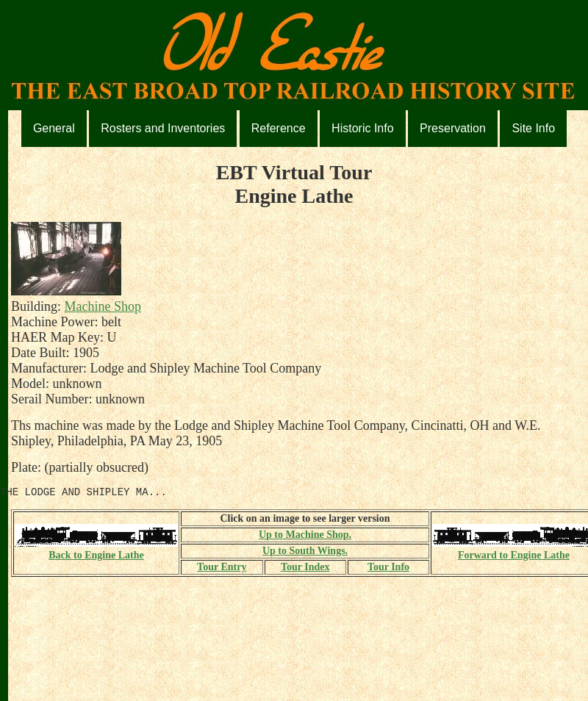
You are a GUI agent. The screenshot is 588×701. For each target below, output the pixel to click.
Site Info (533, 128)
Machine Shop (103, 306)
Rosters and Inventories (163, 128)
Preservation (453, 128)
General (54, 128)
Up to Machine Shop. (305, 537)
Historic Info (362, 128)
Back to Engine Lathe (96, 551)
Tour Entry (222, 569)
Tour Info (388, 569)
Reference (279, 128)
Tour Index (305, 569)
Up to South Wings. (305, 553)
